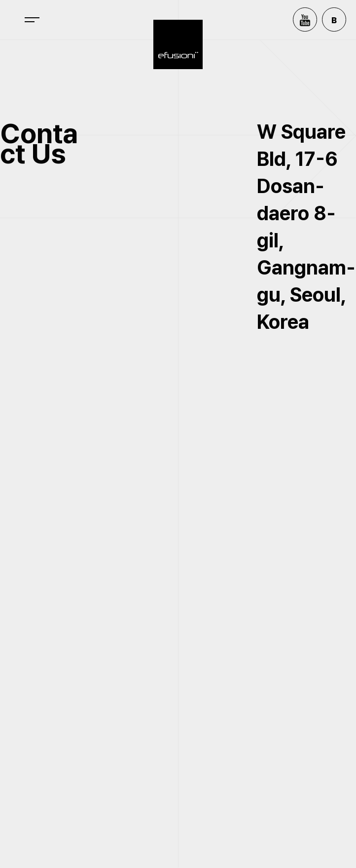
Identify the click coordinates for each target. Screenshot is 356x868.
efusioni (178, 44)
